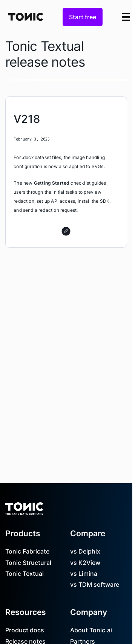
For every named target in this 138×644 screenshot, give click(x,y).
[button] (126, 17)
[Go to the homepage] (24, 506)
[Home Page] (26, 17)
